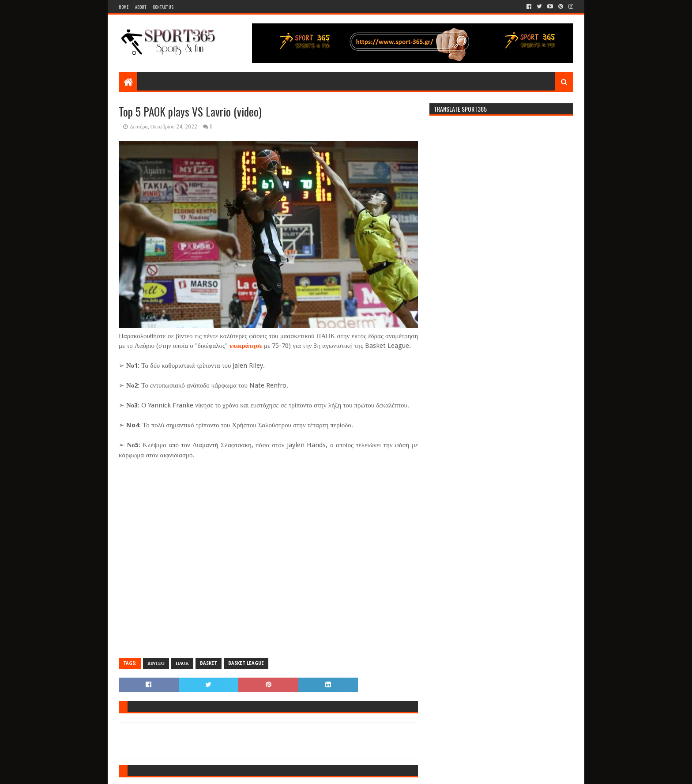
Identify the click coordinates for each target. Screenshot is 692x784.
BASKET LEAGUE (246, 663)
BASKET (209, 663)
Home (124, 7)
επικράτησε (246, 346)
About (141, 7)
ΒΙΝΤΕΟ (156, 663)
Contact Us (163, 7)
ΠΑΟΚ (182, 663)
